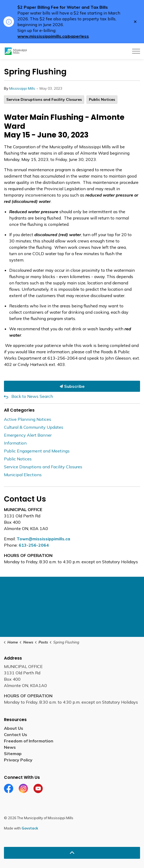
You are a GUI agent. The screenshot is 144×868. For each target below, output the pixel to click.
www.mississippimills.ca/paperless (53, 36)
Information (15, 443)
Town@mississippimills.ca (43, 539)
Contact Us (16, 735)
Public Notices (102, 99)
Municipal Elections (23, 475)
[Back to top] (72, 853)
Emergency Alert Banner (28, 435)
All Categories (19, 410)
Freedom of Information (29, 741)
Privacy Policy (18, 760)
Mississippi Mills (22, 88)
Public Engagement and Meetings (37, 451)
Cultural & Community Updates (34, 427)
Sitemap (13, 753)
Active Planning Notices (28, 419)
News (10, 747)
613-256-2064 (34, 545)
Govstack (30, 828)
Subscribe (72, 386)
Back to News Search (32, 396)
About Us (14, 728)
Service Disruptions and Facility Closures (44, 99)
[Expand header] (136, 51)
